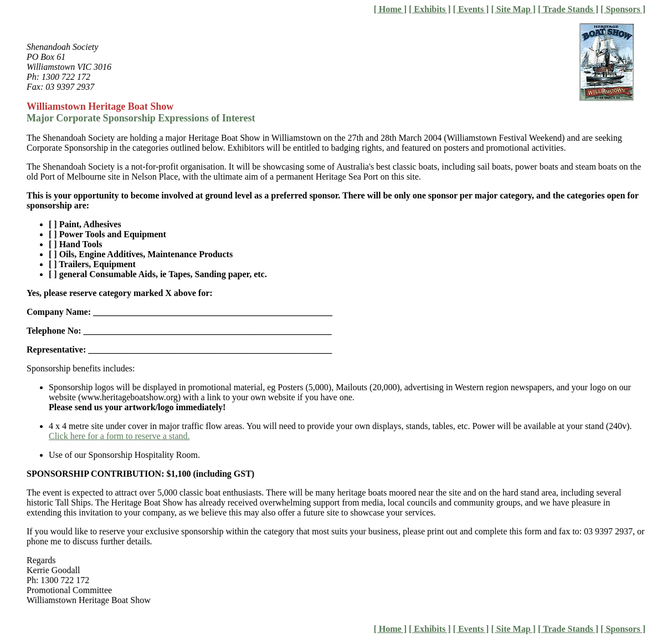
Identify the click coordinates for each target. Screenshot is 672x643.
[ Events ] (471, 9)
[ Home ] (390, 9)
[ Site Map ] (513, 9)
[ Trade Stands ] (568, 9)
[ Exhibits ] (430, 9)
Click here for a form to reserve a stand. (119, 436)
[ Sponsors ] (623, 9)
